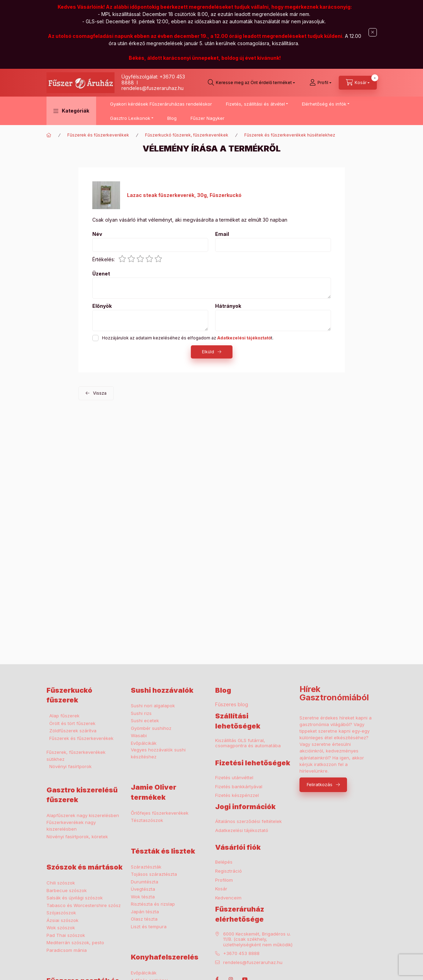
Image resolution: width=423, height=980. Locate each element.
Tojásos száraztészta (154, 874)
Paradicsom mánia (67, 950)
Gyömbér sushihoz (151, 728)
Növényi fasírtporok (70, 766)
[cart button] (358, 83)
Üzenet (101, 274)
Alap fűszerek (64, 716)
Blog (172, 118)
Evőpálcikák (144, 743)
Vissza (100, 393)
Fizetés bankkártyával (239, 787)
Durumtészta (145, 882)
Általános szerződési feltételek (248, 821)
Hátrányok (228, 306)
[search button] (251, 83)
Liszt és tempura (149, 927)
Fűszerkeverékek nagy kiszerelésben (71, 826)
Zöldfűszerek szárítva (73, 731)
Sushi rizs (141, 713)
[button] (71, 111)
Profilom (224, 880)
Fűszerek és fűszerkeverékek (98, 135)
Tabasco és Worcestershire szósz (84, 905)
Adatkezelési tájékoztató (242, 830)
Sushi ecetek (145, 720)
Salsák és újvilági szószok (75, 898)
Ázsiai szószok (62, 920)
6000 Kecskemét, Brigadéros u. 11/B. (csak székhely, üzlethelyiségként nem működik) (258, 939)
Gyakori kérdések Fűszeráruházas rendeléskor (161, 104)
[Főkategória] (49, 135)
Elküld (208, 352)
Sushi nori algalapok (153, 706)
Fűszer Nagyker (208, 118)
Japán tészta (145, 912)
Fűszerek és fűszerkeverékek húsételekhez (290, 135)
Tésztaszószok (147, 820)
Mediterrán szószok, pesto (75, 942)
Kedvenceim (228, 898)
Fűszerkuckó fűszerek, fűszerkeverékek (187, 135)
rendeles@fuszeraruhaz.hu (253, 962)
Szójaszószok (61, 913)
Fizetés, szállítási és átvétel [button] (255, 104)
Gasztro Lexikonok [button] (130, 118)
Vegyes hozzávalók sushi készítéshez (158, 753)
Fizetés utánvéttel (234, 778)
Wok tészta (143, 897)
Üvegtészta (143, 889)
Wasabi (139, 735)
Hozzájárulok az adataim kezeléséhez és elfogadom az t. (188, 338)
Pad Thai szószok (66, 935)
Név (97, 234)
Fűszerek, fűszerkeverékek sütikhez (76, 756)
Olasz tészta (144, 919)
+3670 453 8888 (241, 953)
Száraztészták (146, 867)
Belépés (224, 862)
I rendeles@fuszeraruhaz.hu (153, 85)
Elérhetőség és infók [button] (324, 104)
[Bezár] (373, 32)
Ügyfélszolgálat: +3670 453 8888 (153, 80)
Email (222, 234)
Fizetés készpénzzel (237, 795)
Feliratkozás (320, 784)
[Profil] (320, 83)
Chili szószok (61, 883)
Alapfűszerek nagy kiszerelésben (83, 815)
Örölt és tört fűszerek (72, 723)
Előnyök (102, 306)
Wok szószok (61, 928)
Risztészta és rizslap (153, 904)
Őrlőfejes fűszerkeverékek (160, 813)
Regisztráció (229, 871)
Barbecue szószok (67, 890)
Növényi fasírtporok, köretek (77, 837)
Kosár (221, 889)
